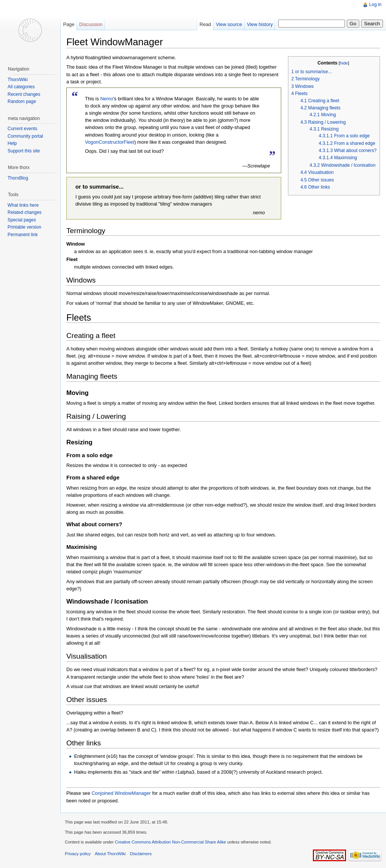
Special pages (22, 220)
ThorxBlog (18, 178)
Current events (22, 129)
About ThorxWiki (110, 854)
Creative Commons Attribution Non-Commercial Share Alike (170, 842)
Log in (375, 5)
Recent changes (24, 94)
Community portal (25, 136)
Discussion (91, 24)
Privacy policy (78, 854)
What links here (23, 205)
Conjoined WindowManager (121, 793)
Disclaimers (141, 854)
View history (260, 24)
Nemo (107, 99)
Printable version (24, 227)
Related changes (25, 212)
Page (69, 24)
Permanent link (23, 235)
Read (205, 24)
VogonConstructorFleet (110, 142)
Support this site (24, 151)
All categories (21, 87)
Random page (22, 101)
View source (229, 24)
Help (12, 143)
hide (344, 63)
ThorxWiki (18, 80)
